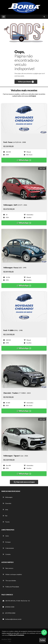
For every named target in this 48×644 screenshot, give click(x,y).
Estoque (7, 542)
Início (6, 536)
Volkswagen (8, 497)
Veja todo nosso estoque (24, 482)
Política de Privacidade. (16, 635)
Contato (7, 554)
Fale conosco (8, 568)
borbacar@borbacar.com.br (12, 619)
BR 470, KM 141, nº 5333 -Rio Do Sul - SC (16, 601)
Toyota (6, 522)
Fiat (5, 516)
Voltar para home (26, 82)
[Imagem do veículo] (24, 120)
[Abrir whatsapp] (44, 632)
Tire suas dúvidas (9, 581)
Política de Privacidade (11, 587)
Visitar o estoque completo (12, 574)
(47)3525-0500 (8, 607)
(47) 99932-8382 (9, 613)
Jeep (5, 510)
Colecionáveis (8, 548)
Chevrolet (7, 503)
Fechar (42, 640)
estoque (33, 96)
